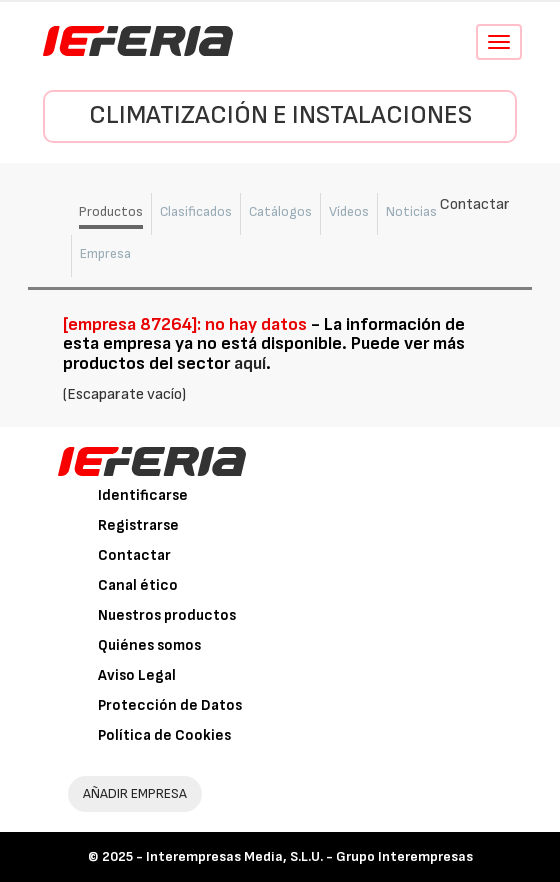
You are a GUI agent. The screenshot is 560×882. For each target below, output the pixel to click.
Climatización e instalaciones (280, 115)
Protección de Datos (170, 705)
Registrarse (138, 525)
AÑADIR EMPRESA (135, 793)
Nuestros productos (167, 615)
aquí (250, 363)
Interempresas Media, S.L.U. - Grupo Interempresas (309, 856)
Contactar (134, 555)
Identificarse (143, 495)
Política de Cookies (164, 735)
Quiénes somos (149, 645)
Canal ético (138, 585)
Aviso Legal (137, 675)
